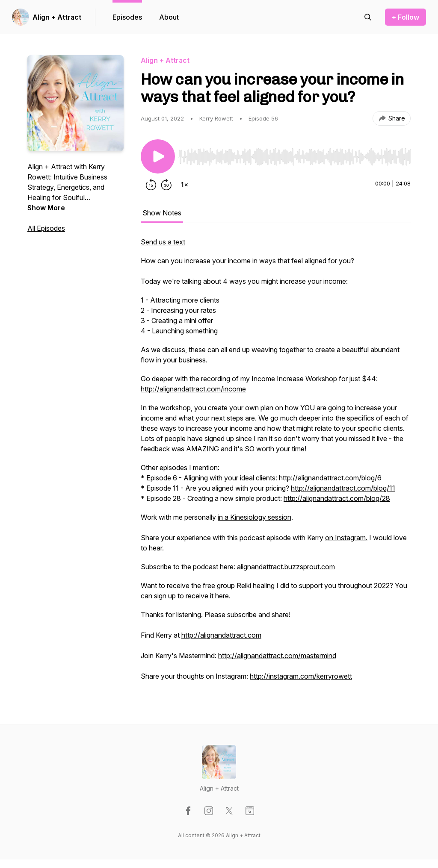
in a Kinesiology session (255, 517)
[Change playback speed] (184, 185)
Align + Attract (57, 17)
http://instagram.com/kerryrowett (301, 676)
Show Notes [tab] (162, 213)
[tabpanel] (276, 463)
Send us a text (163, 242)
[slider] (294, 157)
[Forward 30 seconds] (166, 185)
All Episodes (46, 228)
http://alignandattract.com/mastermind (277, 656)
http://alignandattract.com (221, 635)
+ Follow (405, 17)
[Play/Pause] (158, 156)
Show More (46, 208)
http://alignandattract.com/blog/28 (337, 498)
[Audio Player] (294, 154)
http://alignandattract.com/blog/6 (330, 478)
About (169, 17)
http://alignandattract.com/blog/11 (343, 488)
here (222, 596)
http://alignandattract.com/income (193, 389)
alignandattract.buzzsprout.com (286, 567)
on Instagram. (346, 538)
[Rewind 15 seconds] (151, 185)
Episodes (127, 17)
